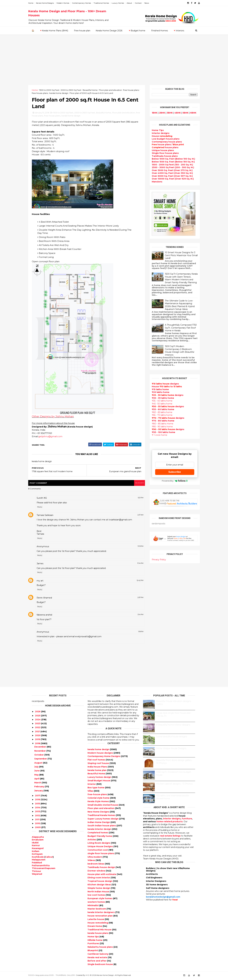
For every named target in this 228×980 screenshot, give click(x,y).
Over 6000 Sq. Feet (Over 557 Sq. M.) (169, 176)
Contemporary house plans (163, 142)
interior (92, 785)
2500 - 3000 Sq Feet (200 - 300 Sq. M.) (169, 167)
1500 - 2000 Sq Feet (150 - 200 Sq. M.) (169, 164)
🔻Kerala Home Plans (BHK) (54, 30)
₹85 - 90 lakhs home (159, 426)
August (38, 764)
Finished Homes (159, 30)
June (37, 772)
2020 (38, 736)
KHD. (91, 976)
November (40, 752)
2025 (38, 716)
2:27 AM (137, 516)
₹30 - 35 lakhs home (159, 398)
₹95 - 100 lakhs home (160, 432)
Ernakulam (38, 841)
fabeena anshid (48, 616)
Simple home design (99, 889)
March (38, 783)
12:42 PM (137, 581)
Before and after (97, 962)
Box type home (96, 788)
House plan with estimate (102, 875)
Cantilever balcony (98, 955)
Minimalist (93, 906)
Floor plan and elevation (114, 90)
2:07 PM (137, 598)
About (133, 3)
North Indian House (99, 892)
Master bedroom (97, 910)
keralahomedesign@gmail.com (163, 898)
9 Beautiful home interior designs (173, 726)
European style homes (100, 899)
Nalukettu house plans (100, 948)
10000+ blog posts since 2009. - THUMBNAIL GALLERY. (55, 976)
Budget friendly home (100, 837)
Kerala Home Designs (49, 3)
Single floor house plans (162, 153)
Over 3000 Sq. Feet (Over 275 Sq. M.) (169, 170)
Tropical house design (100, 882)
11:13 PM (137, 547)
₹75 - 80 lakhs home (159, 421)
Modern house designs (101, 754)
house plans (161, 147)
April (37, 780)
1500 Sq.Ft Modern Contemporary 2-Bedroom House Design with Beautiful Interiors (176, 350)
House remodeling (98, 924)
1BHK (151, 113)
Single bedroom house (100, 965)
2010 (38, 824)
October (39, 756)
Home (34, 3)
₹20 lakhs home (157, 392)
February (39, 788)
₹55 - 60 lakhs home (159, 409)
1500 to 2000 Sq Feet (53, 90)
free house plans (53, 117)
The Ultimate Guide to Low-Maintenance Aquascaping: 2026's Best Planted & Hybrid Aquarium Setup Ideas (176, 305)
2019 (38, 740)
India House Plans (98, 768)
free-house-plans (50, 93)
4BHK (174, 113)
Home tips (93, 937)
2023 (38, 724)
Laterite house (96, 920)
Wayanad (37, 875)
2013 (38, 812)
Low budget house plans (162, 139)
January (39, 791)
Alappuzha (38, 838)
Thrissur (36, 872)
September (41, 760)
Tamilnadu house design (102, 868)
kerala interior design (100, 830)
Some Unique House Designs (171, 749)
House (158, 136)
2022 (38, 728)
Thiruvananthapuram (44, 869)
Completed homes (98, 833)
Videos (92, 861)
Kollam (36, 852)
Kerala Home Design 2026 (109, 30)
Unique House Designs (100, 847)
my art (44, 582)
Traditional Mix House (100, 931)
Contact (142, 3)
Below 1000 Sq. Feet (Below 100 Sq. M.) (170, 159)
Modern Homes (67, 3)
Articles (92, 840)
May (36, 776)
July (36, 768)
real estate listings (170, 837)
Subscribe (171, 472)
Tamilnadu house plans (161, 156)
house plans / (164, 145)
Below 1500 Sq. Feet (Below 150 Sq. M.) (170, 162)
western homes (97, 903)
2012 (38, 816)
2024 (38, 720)
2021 (38, 732)
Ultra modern (95, 858)
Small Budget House (99, 781)
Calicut (49, 858)
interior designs (172, 820)
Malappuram (39, 861)
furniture (187, 820)
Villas (91, 792)
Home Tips (154, 130)
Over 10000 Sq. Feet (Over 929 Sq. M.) (169, 179)
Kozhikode (38, 858)
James (44, 565)
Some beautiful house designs (172, 738)
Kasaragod (38, 849)
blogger (136, 484)
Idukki (35, 843)
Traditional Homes (105, 3)
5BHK (182, 113)
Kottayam (37, 855)
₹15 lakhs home (157, 389)
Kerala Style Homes (99, 802)
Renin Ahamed (48, 599)
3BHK (166, 113)
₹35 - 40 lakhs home (158, 401)
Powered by (171, 481)
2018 (38, 744)
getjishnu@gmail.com (54, 437)
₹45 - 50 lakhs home (158, 404)
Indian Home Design (99, 823)
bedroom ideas (96, 865)
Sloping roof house (99, 764)
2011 (37, 820)
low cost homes (97, 896)
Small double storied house (103, 806)
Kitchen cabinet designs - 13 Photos (174, 785)
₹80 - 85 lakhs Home (159, 423)
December (40, 748)
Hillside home (95, 941)
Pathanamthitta (41, 866)
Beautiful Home (94, 90)
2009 (38, 828)
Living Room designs (99, 844)
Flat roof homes (97, 761)
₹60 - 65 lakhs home (158, 412)
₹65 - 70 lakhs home (158, 415)
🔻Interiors (178, 30)
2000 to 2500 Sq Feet (75, 90)
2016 (38, 801)
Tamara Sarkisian (49, 516)
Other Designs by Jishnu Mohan (56, 417)
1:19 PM (137, 633)
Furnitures (94, 944)
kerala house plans (98, 934)
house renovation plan (100, 917)
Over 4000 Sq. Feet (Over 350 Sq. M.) (169, 173)
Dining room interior (99, 879)
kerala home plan (97, 771)
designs (157, 133)
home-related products (170, 822)
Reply (43, 508)
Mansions (153, 182)
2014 (38, 808)
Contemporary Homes (85, 3)
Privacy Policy (155, 559)
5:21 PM (137, 499)
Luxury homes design (100, 778)
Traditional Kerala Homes (102, 816)
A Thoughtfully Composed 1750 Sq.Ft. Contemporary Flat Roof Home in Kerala (177, 328)
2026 (38, 713)
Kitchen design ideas (100, 885)
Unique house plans (159, 150)
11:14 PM (137, 564)
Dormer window (97, 872)
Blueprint (93, 951)
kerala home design (69, 93)
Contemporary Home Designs (104, 757)
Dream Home (95, 927)
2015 (38, 804)
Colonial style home (99, 799)
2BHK (158, 113)
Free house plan (82, 30)
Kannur (36, 846)
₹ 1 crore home (156, 435)
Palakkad (37, 863)
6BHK (190, 113)
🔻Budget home (137, 30)
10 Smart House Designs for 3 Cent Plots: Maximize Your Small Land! (178, 255)
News (150, 3)
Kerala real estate (98, 958)
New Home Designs (99, 813)
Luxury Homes (121, 3)
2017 (38, 796)
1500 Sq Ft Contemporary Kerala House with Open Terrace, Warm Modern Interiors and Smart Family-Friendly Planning (178, 278)
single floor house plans (101, 854)
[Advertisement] (114, 63)
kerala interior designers (101, 913)
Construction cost (98, 851)
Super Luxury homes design (103, 820)
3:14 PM (137, 615)
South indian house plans (102, 827)
